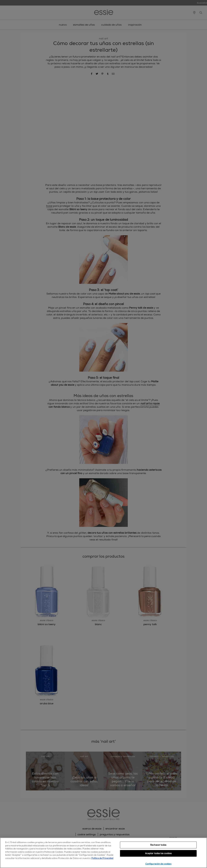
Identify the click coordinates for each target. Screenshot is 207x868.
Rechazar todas (158, 845)
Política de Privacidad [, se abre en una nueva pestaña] (102, 858)
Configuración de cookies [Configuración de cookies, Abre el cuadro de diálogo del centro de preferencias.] (158, 864)
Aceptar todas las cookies (158, 853)
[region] (103, 853)
